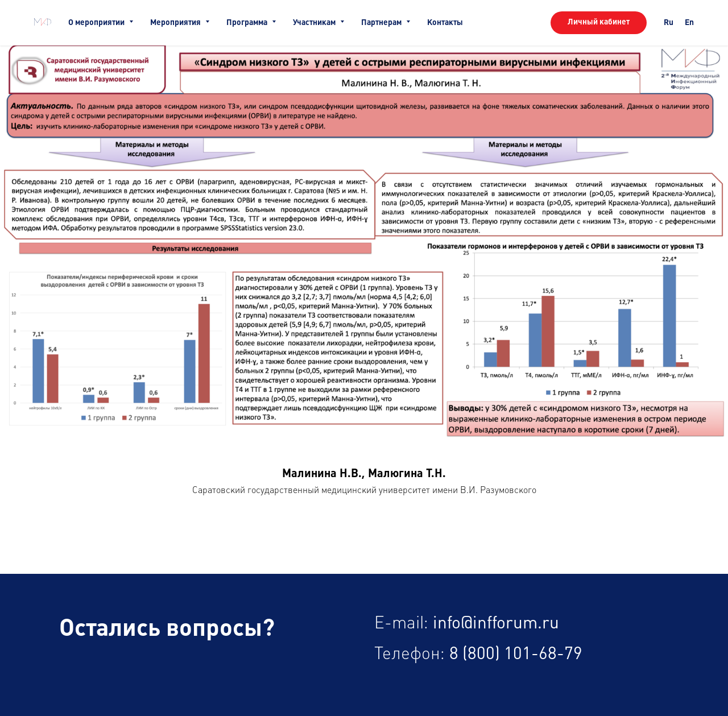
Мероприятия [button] (176, 23)
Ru (669, 23)
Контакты (445, 23)
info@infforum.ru (496, 624)
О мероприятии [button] (97, 23)
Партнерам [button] (382, 23)
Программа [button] (248, 23)
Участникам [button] (315, 23)
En (689, 23)
